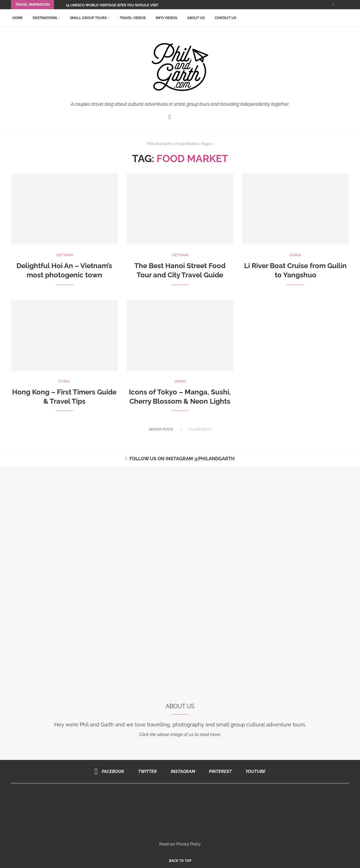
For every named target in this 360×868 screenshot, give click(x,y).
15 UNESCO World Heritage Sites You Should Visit (112, 5)
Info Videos (166, 18)
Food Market (187, 144)
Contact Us (225, 18)
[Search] (346, 18)
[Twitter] (145, 771)
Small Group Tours (88, 18)
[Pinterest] (218, 771)
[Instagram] (181, 771)
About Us (196, 18)
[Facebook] (333, 5)
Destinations (45, 18)
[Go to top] (180, 860)
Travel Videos (133, 18)
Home (17, 18)
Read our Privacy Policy (180, 844)
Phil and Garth (159, 144)
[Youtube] (254, 771)
